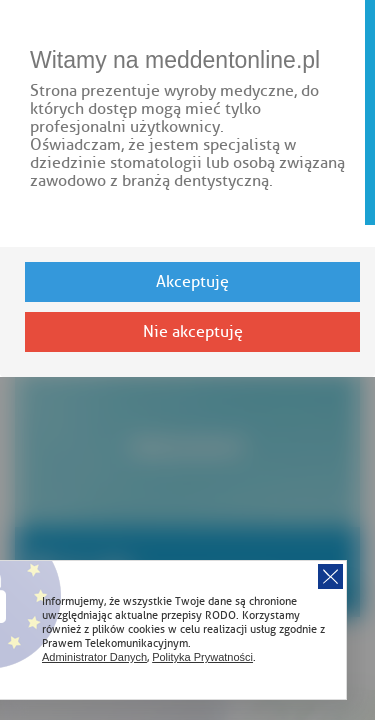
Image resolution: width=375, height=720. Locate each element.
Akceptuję (192, 282)
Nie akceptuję (193, 332)
